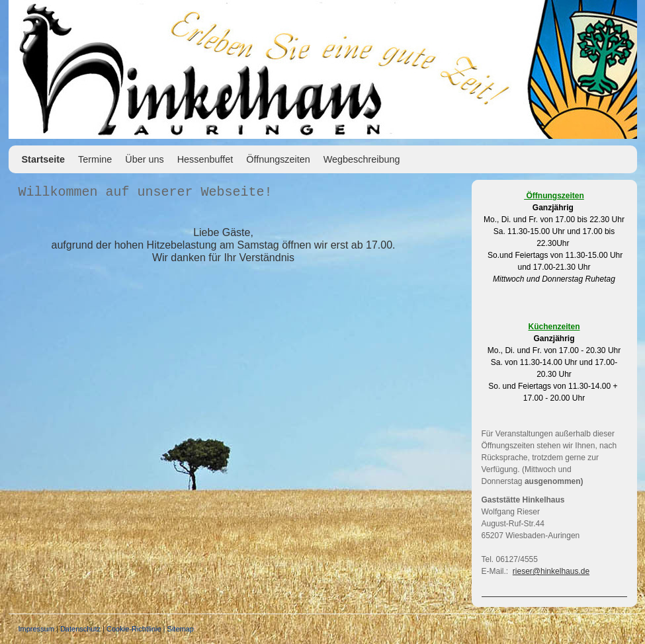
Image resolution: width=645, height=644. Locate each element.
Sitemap (181, 629)
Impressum (36, 629)
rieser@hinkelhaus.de (551, 571)
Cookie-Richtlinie (134, 629)
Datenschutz (80, 629)
